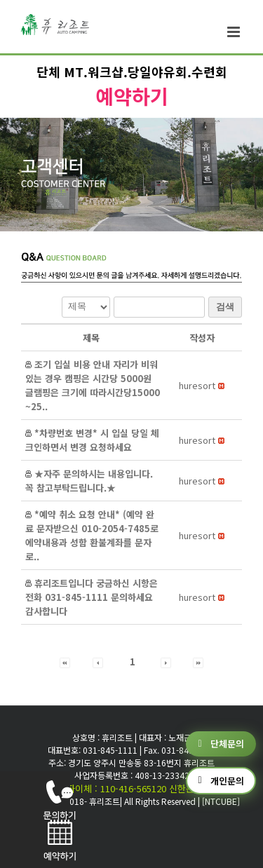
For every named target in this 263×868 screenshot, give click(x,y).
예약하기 (132, 96)
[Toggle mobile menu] (235, 32)
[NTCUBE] (221, 801)
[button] (197, 385)
